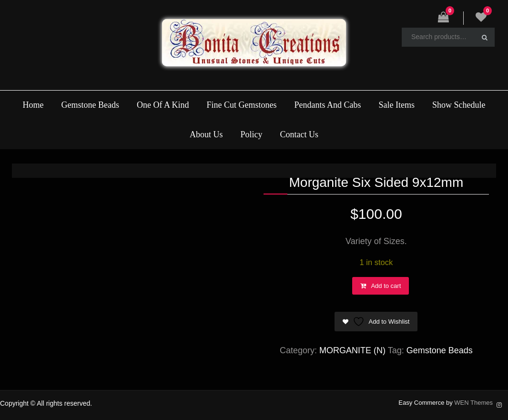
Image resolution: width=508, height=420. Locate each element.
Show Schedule (459, 105)
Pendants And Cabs (328, 105)
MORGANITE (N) (352, 350)
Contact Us (300, 134)
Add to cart (386, 286)
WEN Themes (473, 403)
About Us (206, 134)
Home (33, 105)
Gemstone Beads (90, 105)
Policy (252, 134)
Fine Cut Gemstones (241, 105)
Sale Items (397, 105)
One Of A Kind (163, 105)
